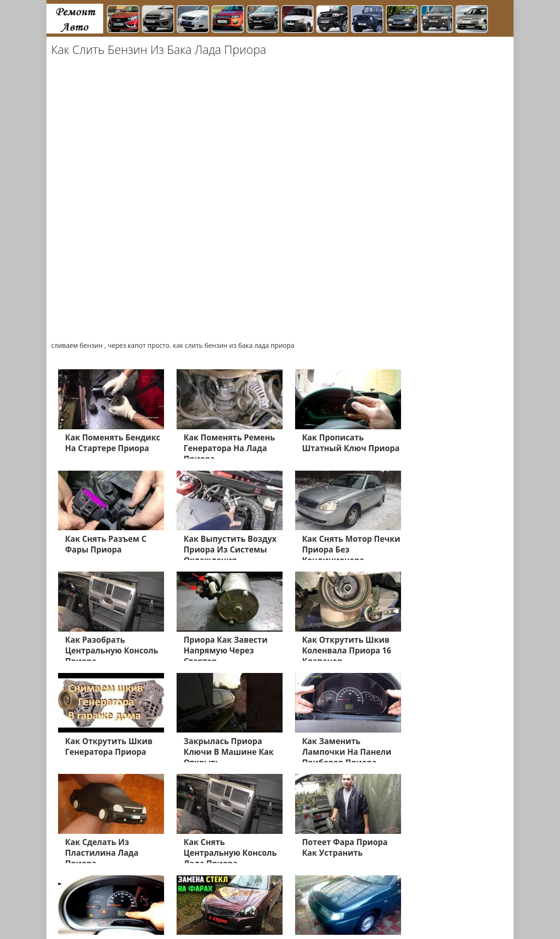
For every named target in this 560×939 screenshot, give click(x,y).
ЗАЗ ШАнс (397, 894)
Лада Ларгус (78, 916)
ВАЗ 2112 (127, 905)
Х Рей (278, 894)
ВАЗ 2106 (163, 905)
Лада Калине (214, 894)
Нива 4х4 (435, 905)
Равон (405, 905)
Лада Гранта (120, 894)
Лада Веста (76, 894)
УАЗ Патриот (312, 894)
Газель (252, 894)
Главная (117, 916)
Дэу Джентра (320, 905)
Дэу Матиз (277, 905)
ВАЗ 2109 (198, 905)
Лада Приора (167, 894)
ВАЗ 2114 (434, 894)
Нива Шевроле (83, 905)
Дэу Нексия (236, 905)
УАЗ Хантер (357, 894)
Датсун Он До (367, 905)
